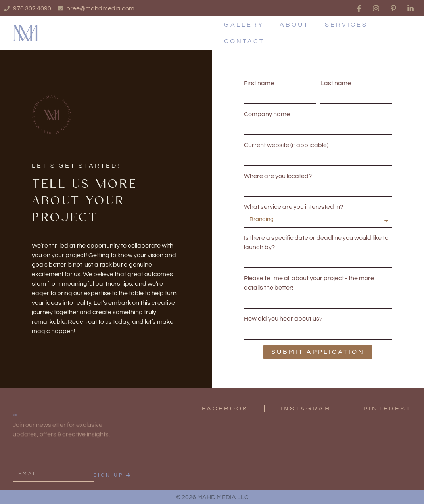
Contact (244, 41)
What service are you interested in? (294, 207)
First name (259, 83)
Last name (336, 83)
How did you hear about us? (283, 319)
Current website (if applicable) (286, 145)
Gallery (244, 25)
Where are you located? (278, 176)
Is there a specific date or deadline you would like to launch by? (316, 242)
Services (346, 25)
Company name (267, 114)
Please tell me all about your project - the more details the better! (309, 283)
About (294, 25)
